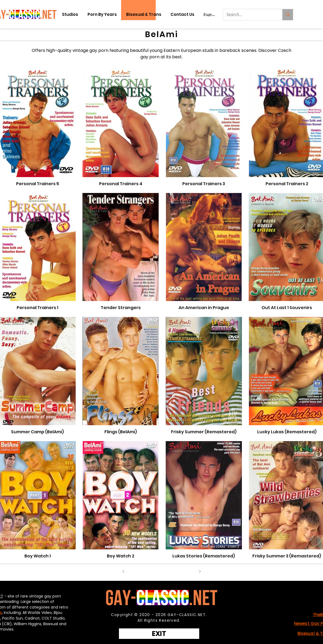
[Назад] (124, 571)
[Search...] (249, 15)
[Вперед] (200, 571)
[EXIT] (159, 634)
